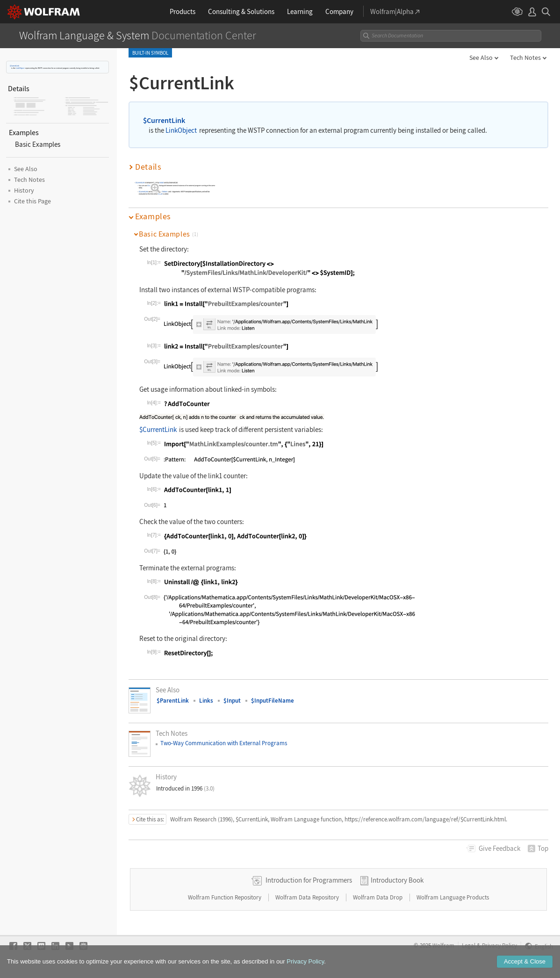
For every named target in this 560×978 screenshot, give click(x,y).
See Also (481, 58)
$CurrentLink (14, 66)
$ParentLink (173, 701)
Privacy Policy (499, 945)
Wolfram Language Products (453, 897)
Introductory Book (397, 880)
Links (206, 701)
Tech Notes (525, 58)
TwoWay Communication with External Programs (224, 743)
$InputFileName (273, 701)
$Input (232, 701)
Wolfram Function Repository (225, 897)
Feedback (499, 848)
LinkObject (20, 68)
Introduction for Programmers (309, 880)
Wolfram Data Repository (308, 897)
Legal (469, 945)
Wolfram (443, 945)
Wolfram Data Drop (378, 897)
